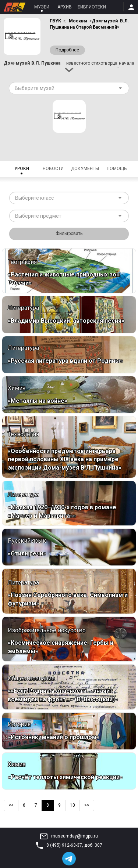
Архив (65, 7)
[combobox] (69, 88)
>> (87, 805)
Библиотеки (92, 7)
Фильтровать (69, 234)
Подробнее (67, 50)
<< (11, 805)
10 (72, 805)
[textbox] (66, 88)
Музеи (42, 7)
